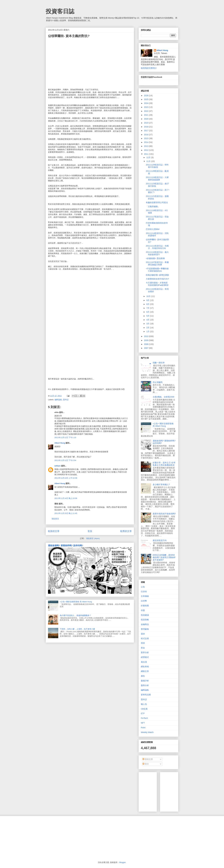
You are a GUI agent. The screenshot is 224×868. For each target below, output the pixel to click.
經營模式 (145, 657)
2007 (146, 348)
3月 (148, 324)
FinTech (144, 718)
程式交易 (145, 638)
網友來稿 (145, 667)
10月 (149, 296)
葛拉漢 (144, 662)
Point (143, 728)
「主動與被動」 (153, 206)
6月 (148, 312)
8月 (148, 304)
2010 (146, 336)
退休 (143, 634)
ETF (143, 713)
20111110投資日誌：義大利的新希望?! (157, 253)
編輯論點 (58, 400)
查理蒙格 (145, 629)
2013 (146, 146)
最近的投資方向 (160, 540)
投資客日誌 (60, 11)
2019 (146, 123)
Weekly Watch (147, 732)
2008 (146, 344)
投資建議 (145, 615)
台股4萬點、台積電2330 (163, 397)
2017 (146, 131)
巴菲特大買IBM (153, 229)
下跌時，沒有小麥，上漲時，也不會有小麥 (77, 629)
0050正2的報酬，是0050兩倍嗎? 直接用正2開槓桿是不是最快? (164, 557)
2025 (146, 99)
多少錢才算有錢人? (161, 484)
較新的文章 (54, 531)
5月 (148, 316)
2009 (146, 340)
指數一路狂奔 (159, 363)
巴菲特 (144, 592)
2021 (146, 115)
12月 (149, 157)
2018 (146, 127)
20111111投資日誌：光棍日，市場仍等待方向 (157, 247)
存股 (143, 610)
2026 (146, 96)
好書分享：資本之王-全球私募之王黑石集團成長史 (164, 464)
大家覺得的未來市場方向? (157, 279)
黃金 (143, 648)
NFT (143, 723)
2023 (146, 107)
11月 (149, 161)
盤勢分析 (145, 685)
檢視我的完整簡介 (149, 68)
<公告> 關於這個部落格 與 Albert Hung (76, 602)
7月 (148, 308)
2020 (146, 119)
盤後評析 (145, 681)
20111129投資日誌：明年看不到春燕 (157, 166)
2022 (146, 111)
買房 (143, 643)
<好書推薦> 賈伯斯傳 (155, 258)
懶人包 (144, 704)
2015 (146, 138)
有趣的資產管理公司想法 (157, 202)
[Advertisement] (184, 791)
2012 (146, 150)
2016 (146, 135)
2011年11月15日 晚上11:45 (66, 513)
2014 (146, 142)
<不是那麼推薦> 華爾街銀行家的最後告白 (157, 270)
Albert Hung (60, 443)
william (57, 466)
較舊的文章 (126, 531)
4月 (148, 320)
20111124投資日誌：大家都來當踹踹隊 (157, 179)
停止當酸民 (158, 382)
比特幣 (144, 601)
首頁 (90, 531)
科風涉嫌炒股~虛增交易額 (157, 275)
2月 (148, 328)
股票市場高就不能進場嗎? (164, 514)
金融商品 (145, 624)
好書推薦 (145, 606)
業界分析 (145, 653)
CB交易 (144, 709)
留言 (146, 764)
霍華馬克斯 (146, 695)
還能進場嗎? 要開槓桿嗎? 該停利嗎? (66, 545)
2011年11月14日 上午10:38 (66, 478)
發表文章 (148, 759)
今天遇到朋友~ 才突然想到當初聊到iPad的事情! (157, 284)
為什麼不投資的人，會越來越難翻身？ (75, 615)
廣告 (143, 676)
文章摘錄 (145, 596)
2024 (146, 103)
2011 (146, 154)
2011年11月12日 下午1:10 (65, 438)
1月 (148, 331)
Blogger (122, 862)
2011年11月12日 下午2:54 (65, 460)
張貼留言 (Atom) (93, 538)
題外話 (66, 400)
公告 (143, 587)
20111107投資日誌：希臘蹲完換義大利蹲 (157, 263)
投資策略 (145, 620)
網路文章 (145, 671)
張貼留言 (55, 519)
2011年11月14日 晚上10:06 (66, 498)
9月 (148, 300)
